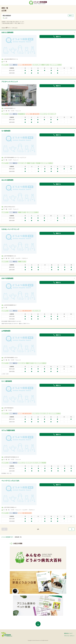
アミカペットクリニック (10, 82)
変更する (71, 16)
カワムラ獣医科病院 (8, 430)
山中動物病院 (6, 331)
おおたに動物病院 (7, 32)
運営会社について (68, 633)
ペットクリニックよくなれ (10, 481)
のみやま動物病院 (7, 278)
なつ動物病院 (6, 131)
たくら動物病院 (7, 381)
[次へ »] (72, 529)
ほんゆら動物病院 (7, 180)
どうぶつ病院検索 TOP (7, 537)
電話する (57, 37)
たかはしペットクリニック (10, 229)
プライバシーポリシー (69, 636)
